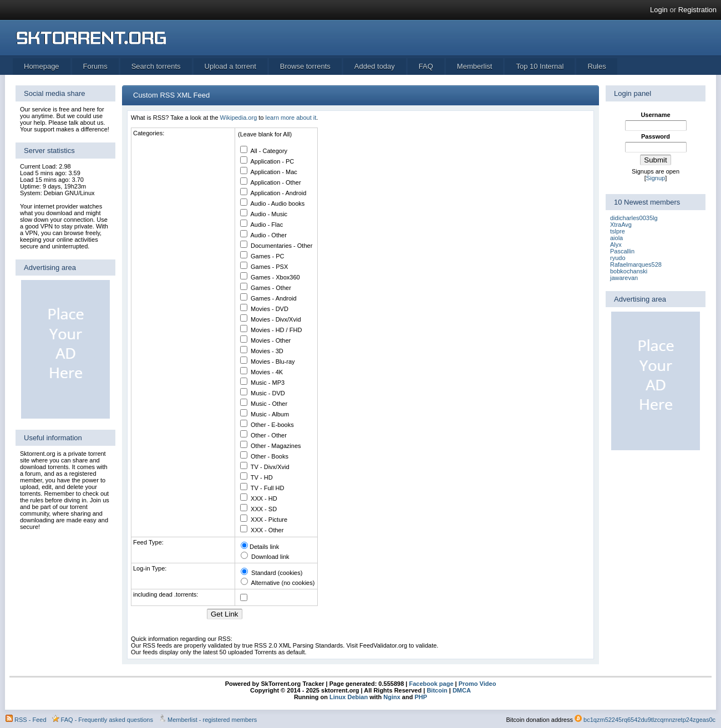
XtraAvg (621, 225)
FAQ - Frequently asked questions (107, 720)
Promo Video (477, 684)
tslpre (618, 231)
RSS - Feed (30, 720)
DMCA (462, 690)
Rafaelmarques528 (636, 264)
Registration (697, 10)
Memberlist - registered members (212, 720)
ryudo (618, 258)
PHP (421, 697)
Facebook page (430, 684)
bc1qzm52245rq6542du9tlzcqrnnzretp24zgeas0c (649, 720)
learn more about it (291, 118)
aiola (616, 238)
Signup (656, 178)
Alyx (616, 245)
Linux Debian (349, 697)
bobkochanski (629, 271)
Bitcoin (437, 690)
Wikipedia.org (239, 118)
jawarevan (624, 278)
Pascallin (622, 251)
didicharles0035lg (634, 218)
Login (659, 10)
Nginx (392, 697)
